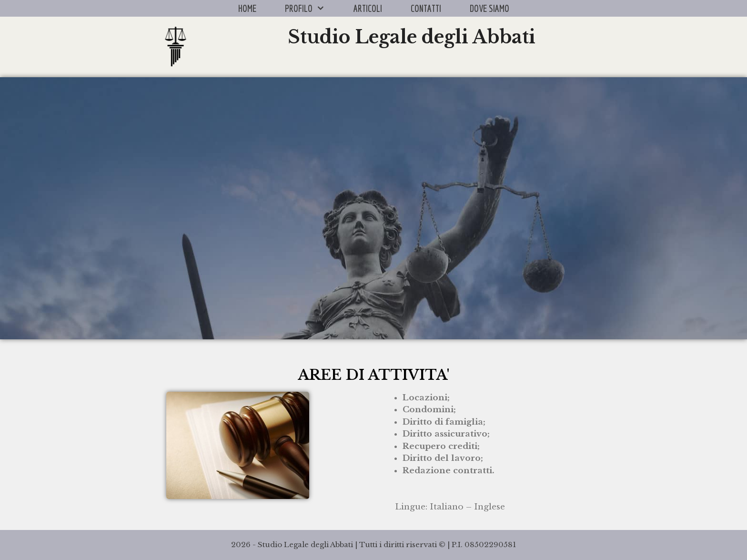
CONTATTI (426, 8)
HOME (247, 8)
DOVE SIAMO (490, 8)
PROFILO (312, 8)
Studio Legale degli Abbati (412, 37)
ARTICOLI (368, 8)
